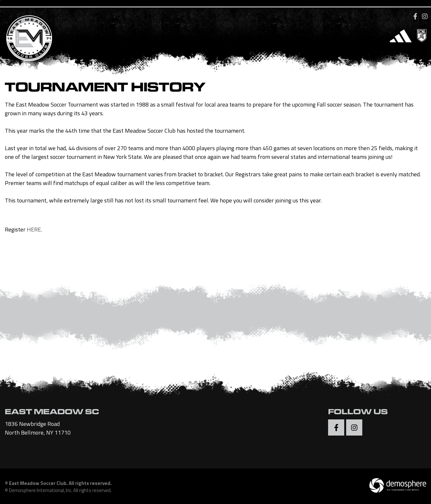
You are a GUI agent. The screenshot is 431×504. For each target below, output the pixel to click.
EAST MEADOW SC (52, 413)
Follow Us (358, 413)
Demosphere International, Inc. (41, 490)
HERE (34, 229)
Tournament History (105, 89)
